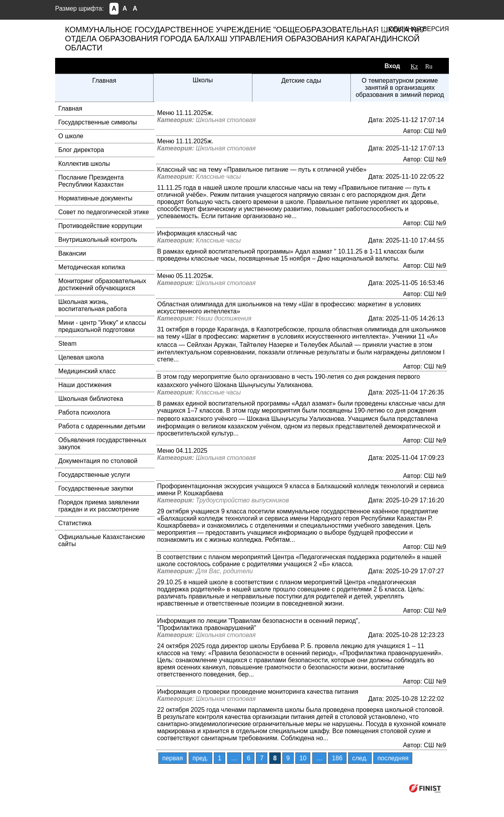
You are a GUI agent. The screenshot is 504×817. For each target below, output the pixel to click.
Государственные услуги (94, 475)
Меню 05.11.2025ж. (185, 276)
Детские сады (301, 81)
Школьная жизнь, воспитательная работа (93, 305)
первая (172, 758)
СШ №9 (435, 131)
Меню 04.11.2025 (182, 451)
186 (337, 758)
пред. (200, 758)
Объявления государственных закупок (102, 444)
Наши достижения (85, 385)
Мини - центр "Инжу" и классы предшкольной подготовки (102, 326)
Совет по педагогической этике (104, 212)
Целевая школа (81, 357)
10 (303, 758)
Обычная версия (419, 29)
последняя (393, 758)
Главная (104, 81)
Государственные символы (98, 122)
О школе (71, 136)
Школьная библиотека (91, 399)
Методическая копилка (92, 267)
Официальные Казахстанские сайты (102, 540)
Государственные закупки (96, 488)
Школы (203, 80)
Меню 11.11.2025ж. (185, 113)
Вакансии (72, 253)
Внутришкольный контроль (98, 240)
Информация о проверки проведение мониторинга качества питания (258, 692)
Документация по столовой (98, 461)
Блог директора (81, 150)
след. (360, 758)
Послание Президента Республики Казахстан (91, 181)
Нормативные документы (95, 198)
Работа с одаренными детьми (102, 426)
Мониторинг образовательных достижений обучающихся (102, 284)
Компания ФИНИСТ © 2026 (361, 788)
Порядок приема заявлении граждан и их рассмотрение (99, 506)
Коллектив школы (84, 164)
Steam (67, 344)
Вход (392, 66)
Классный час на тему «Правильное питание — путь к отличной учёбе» (262, 170)
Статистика (75, 523)
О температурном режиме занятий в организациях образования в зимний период (400, 88)
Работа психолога (84, 412)
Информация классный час (197, 233)
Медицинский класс (87, 371)
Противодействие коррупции (100, 226)
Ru (429, 66)
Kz (414, 66)
